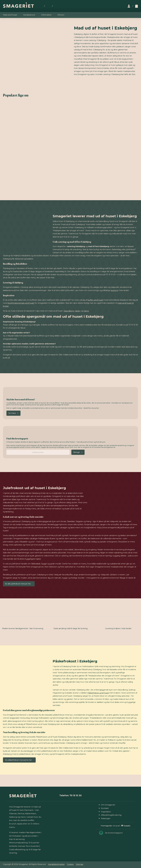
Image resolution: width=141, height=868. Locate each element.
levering (114, 290)
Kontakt (105, 808)
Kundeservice (29, 15)
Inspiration (106, 812)
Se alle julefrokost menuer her (18, 584)
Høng (86, 311)
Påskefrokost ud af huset (98, 693)
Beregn (77, 452)
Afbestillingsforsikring (111, 815)
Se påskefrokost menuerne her (18, 760)
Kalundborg (69, 311)
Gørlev (78, 311)
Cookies (70, 864)
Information (46, 15)
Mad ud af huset (10, 15)
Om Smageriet (108, 805)
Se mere (12, 413)
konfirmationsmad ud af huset (21, 303)
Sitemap (80, 864)
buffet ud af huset (96, 300)
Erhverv (61, 15)
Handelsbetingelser (56, 864)
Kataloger (106, 818)
